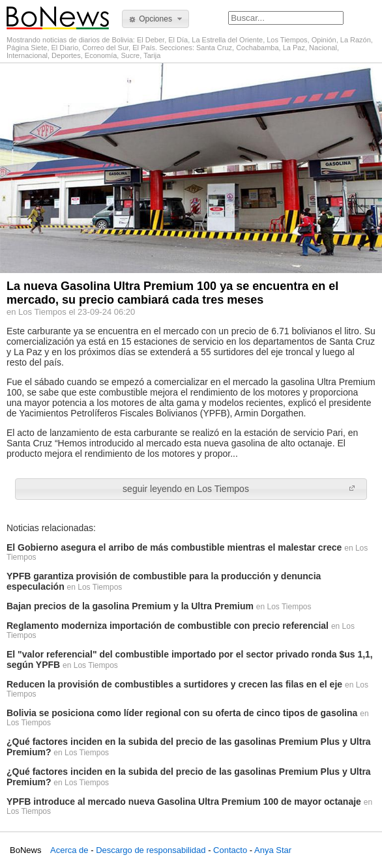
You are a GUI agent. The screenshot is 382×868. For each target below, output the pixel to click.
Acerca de (69, 850)
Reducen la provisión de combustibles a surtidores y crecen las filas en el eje (174, 684)
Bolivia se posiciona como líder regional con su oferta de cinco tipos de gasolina (182, 713)
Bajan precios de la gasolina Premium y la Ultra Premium (130, 606)
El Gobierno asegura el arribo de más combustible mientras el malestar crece (174, 547)
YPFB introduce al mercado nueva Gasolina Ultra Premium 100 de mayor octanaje (184, 802)
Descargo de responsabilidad (151, 850)
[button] (155, 19)
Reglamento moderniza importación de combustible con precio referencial (168, 626)
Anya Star (273, 850)
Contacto (230, 850)
